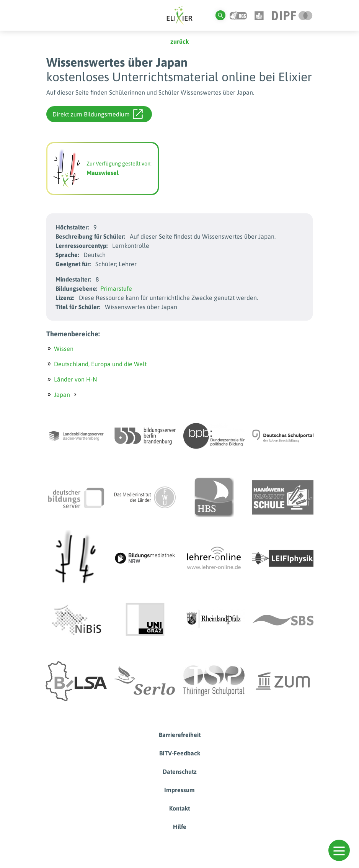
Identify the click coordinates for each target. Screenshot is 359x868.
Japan (62, 395)
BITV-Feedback (180, 753)
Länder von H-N (76, 379)
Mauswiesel (103, 173)
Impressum (179, 790)
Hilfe (180, 827)
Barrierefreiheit (180, 735)
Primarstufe (116, 288)
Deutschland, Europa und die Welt (100, 364)
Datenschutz (180, 771)
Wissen (64, 349)
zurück (179, 41)
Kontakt (179, 808)
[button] (339, 850)
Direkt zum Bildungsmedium (98, 114)
